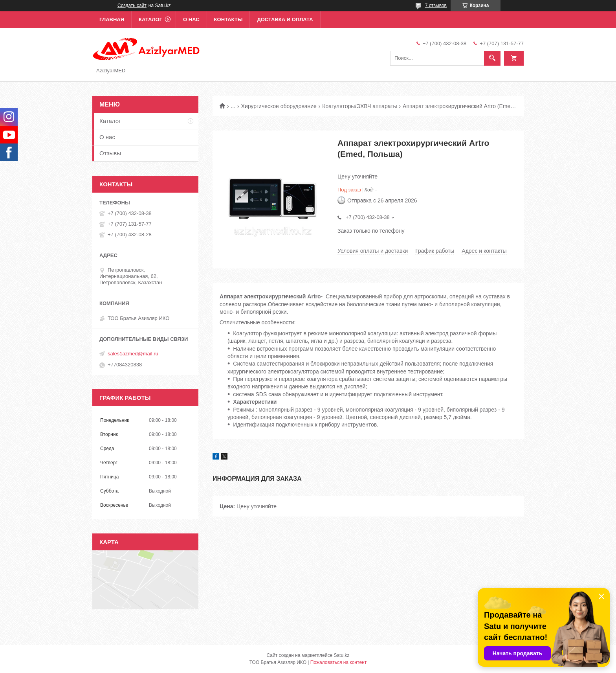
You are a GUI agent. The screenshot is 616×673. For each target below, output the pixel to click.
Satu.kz (341, 655)
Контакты (228, 19)
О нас (191, 19)
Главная (112, 19)
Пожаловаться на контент (338, 662)
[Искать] (492, 58)
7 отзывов (436, 6)
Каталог (150, 19)
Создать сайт (132, 6)
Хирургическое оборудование (279, 106)
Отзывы (110, 153)
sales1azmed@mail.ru (133, 354)
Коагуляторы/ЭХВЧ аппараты (359, 106)
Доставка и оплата (285, 19)
